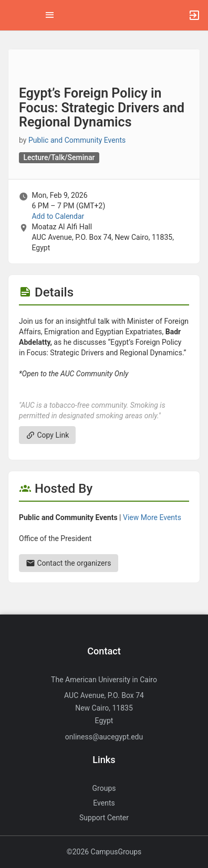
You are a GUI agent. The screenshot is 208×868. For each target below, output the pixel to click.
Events (104, 803)
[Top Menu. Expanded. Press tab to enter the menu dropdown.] (50, 15)
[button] (13, 15)
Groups (104, 788)
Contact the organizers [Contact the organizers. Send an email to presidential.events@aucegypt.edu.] (69, 563)
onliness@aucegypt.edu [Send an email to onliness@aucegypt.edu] (104, 737)
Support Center (104, 818)
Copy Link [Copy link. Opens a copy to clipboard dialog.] (47, 435)
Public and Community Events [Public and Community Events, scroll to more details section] (77, 140)
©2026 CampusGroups (104, 852)
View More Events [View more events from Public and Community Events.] (152, 517)
